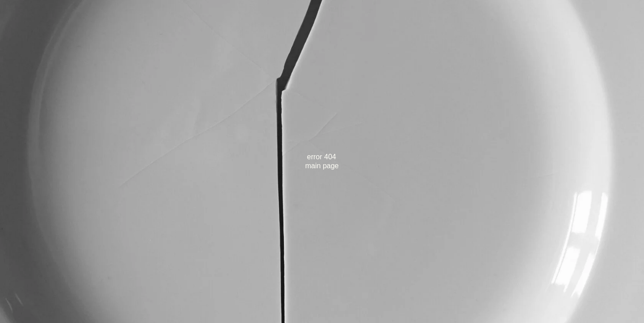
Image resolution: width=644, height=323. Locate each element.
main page (322, 166)
